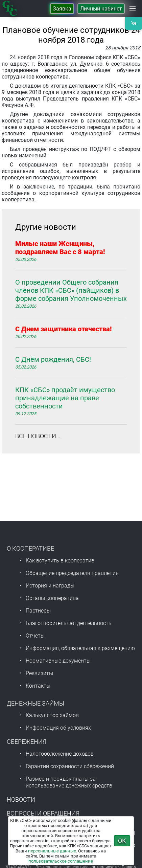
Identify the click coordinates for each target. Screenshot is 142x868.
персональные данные (52, 851)
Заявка (62, 9)
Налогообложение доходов (60, 754)
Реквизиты (39, 673)
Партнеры (38, 611)
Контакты (38, 686)
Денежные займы (35, 703)
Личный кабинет (101, 9)
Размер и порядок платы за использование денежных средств (69, 782)
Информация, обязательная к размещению (80, 648)
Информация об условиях (58, 728)
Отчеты (35, 636)
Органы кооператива (52, 598)
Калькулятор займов (52, 715)
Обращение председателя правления (72, 573)
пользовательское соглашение (61, 861)
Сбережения (27, 742)
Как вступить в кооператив (60, 561)
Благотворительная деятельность (69, 623)
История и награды (50, 586)
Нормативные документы (58, 661)
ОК (122, 841)
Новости (21, 799)
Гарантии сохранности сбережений (70, 766)
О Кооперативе (30, 548)
